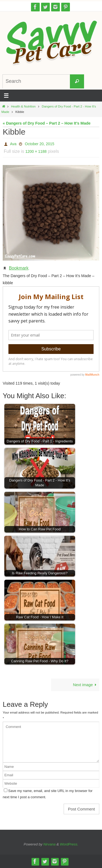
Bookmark (19, 268)
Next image (86, 685)
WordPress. (69, 844)
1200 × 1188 (36, 151)
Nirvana (49, 844)
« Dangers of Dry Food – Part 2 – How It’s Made (47, 123)
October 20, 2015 (39, 144)
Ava (13, 144)
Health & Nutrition (24, 106)
